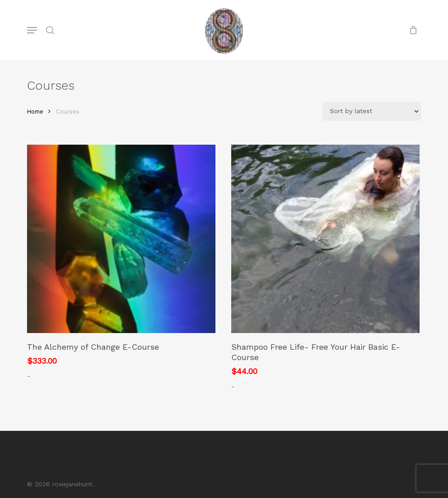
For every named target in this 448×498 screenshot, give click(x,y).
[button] (32, 30)
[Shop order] (372, 111)
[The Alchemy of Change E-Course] (121, 239)
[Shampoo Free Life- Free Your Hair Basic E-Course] (325, 239)
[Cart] (411, 30)
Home (35, 112)
